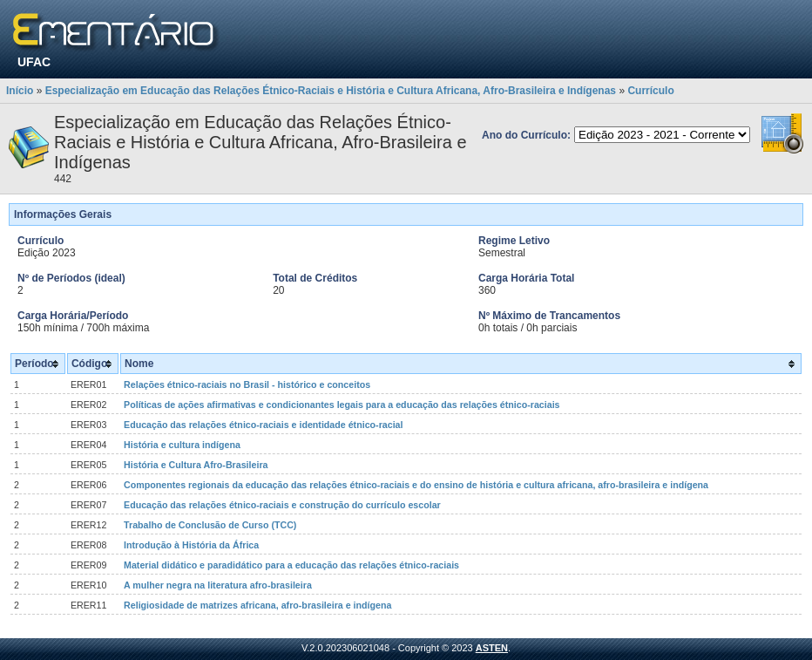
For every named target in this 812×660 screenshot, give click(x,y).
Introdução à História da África (191, 545)
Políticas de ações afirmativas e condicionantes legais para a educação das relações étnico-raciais (342, 405)
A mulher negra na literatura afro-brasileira (218, 585)
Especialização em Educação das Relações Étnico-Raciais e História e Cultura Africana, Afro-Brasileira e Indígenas (331, 91)
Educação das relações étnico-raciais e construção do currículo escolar (282, 505)
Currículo (650, 91)
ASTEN (492, 648)
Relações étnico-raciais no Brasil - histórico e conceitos (247, 384)
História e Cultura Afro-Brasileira (196, 465)
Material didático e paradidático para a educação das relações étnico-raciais (291, 565)
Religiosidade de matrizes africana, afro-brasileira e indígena (257, 605)
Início (20, 91)
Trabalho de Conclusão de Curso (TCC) (210, 525)
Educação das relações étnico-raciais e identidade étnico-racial (263, 425)
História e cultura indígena (182, 445)
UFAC (34, 62)
